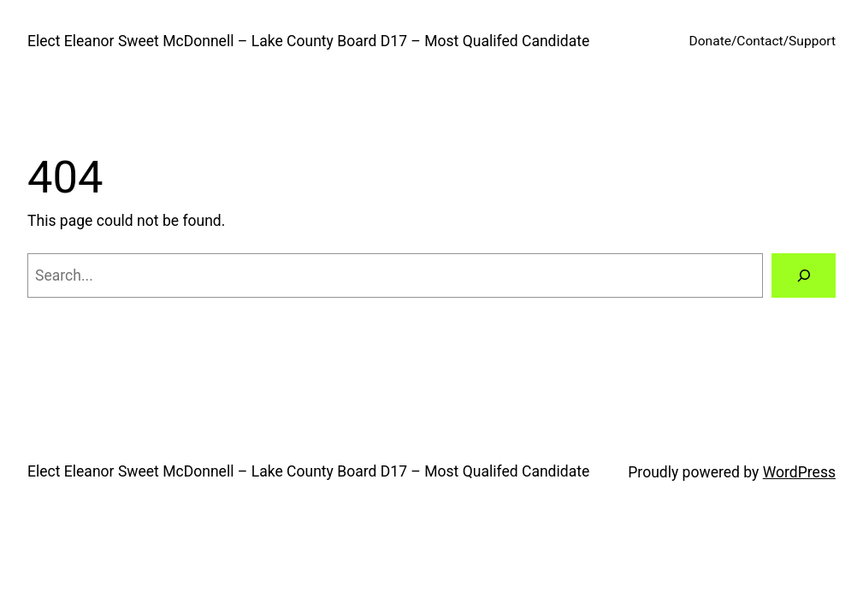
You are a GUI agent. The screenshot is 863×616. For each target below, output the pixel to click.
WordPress (799, 472)
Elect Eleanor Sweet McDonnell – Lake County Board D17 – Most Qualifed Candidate (308, 41)
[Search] (804, 275)
